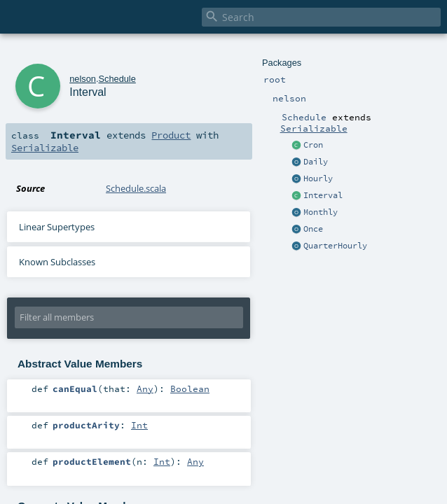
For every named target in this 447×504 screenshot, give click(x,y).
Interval (323, 195)
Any (145, 388)
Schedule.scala (136, 188)
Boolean (190, 388)
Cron (313, 145)
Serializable (314, 128)
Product (171, 135)
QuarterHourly (335, 246)
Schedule (117, 79)
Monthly (321, 212)
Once (313, 229)
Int (139, 425)
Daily (316, 162)
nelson (83, 79)
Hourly (318, 178)
